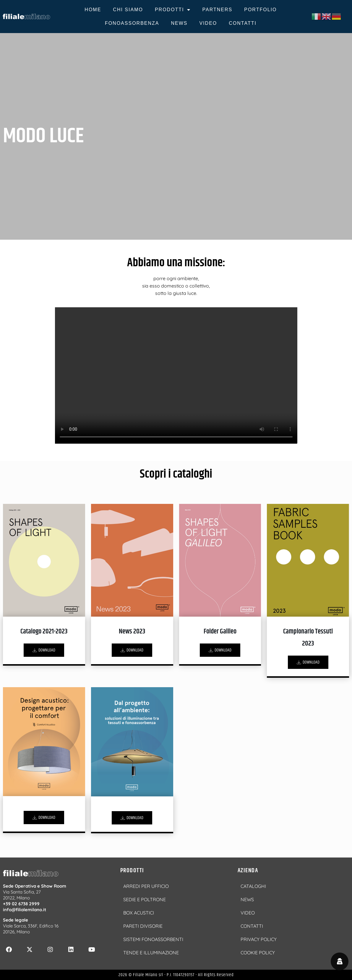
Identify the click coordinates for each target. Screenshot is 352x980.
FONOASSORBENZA (132, 23)
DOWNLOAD (44, 650)
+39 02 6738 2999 (21, 904)
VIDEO (208, 23)
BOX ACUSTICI (139, 913)
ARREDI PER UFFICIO (146, 886)
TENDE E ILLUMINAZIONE (151, 953)
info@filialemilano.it (25, 910)
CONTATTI (243, 23)
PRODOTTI (173, 10)
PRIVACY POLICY (259, 939)
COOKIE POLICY (258, 953)
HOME (93, 10)
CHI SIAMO (128, 10)
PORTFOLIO (260, 10)
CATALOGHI (253, 886)
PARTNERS (218, 10)
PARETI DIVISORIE (143, 926)
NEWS (179, 23)
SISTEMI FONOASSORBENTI (153, 939)
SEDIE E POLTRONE (145, 899)
